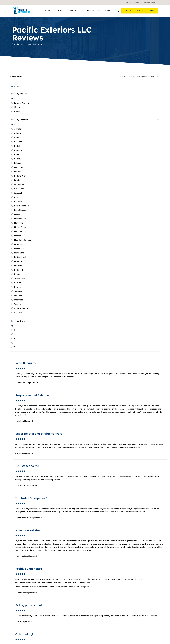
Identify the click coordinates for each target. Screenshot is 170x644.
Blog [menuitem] (89, 557)
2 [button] (93, 525)
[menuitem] (133, 2)
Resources (75, 11)
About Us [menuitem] (129, 553)
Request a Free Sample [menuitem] (135, 565)
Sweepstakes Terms (151, 639)
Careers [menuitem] (128, 569)
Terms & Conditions (134, 639)
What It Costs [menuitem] (56, 584)
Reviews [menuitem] (129, 577)
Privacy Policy (153, 636)
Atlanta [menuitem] (91, 584)
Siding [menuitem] (52, 553)
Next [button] (106, 525)
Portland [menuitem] (91, 580)
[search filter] (22, 87)
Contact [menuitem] (128, 573)
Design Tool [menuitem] (92, 561)
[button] (118, 11)
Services (47, 11)
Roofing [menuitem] (53, 561)
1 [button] (90, 525)
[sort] (148, 77)
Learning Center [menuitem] (94, 553)
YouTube (132, 610)
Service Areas (92, 11)
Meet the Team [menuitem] (132, 557)
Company (108, 11)
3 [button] (96, 525)
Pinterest (132, 615)
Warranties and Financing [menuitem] (61, 588)
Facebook (133, 603)
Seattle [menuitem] (91, 576)
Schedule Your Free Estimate (140, 11)
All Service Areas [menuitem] (95, 588)
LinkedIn (132, 607)
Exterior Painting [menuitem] (57, 565)
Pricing (61, 11)
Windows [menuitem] (54, 557)
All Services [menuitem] (55, 569)
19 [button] (101, 525)
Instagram (133, 619)
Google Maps (134, 623)
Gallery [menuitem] (128, 561)
